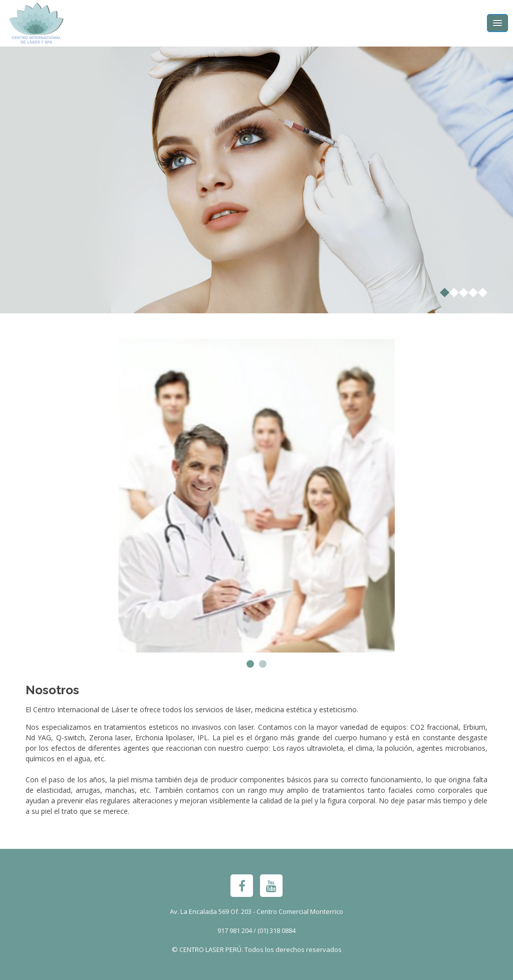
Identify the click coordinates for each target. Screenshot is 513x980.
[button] (250, 664)
